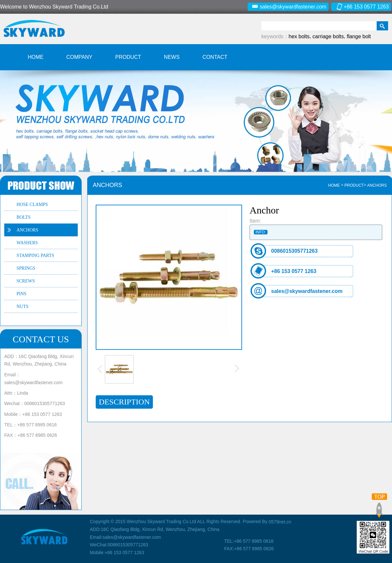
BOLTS (24, 217)
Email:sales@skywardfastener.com (125, 537)
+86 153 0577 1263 (362, 7)
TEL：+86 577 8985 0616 (31, 425)
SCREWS (26, 281)
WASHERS (27, 243)
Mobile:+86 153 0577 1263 (117, 553)
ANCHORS (28, 230)
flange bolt (359, 36)
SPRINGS (26, 268)
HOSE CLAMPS (32, 205)
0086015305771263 (294, 251)
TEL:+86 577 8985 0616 (249, 541)
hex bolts (299, 36)
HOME (334, 185)
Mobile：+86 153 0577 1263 (33, 414)
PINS (22, 294)
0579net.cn (280, 522)
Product (354, 185)
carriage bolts (328, 36)
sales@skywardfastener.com (289, 7)
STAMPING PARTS (35, 256)
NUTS (23, 307)
